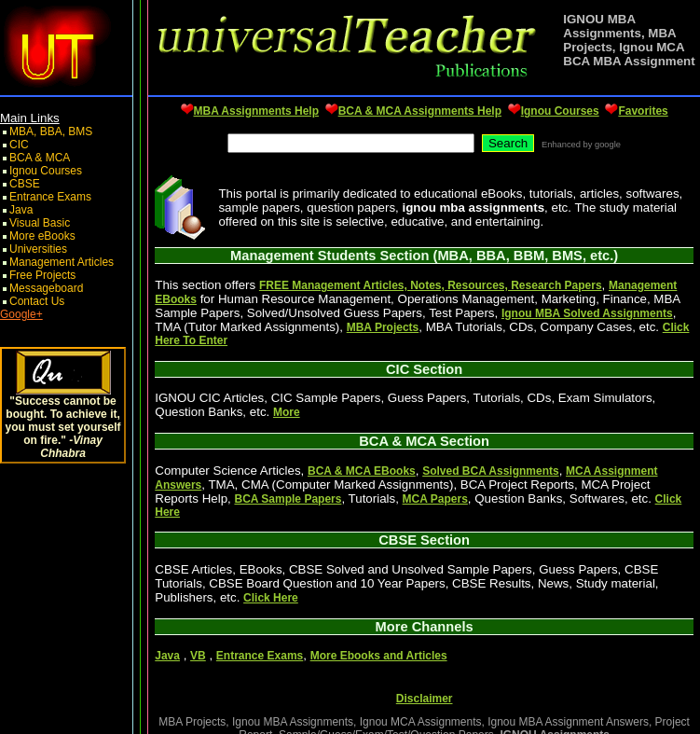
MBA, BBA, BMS (51, 132)
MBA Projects (383, 327)
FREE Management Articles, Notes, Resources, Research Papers (431, 285)
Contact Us (37, 301)
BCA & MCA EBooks (362, 471)
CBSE (25, 184)
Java (21, 210)
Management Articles (62, 262)
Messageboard (46, 288)
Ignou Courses (46, 171)
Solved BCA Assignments (490, 471)
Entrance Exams (50, 197)
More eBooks (42, 236)
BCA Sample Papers (288, 499)
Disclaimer (425, 699)
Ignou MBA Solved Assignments (587, 313)
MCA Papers (435, 499)
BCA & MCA (40, 158)
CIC (19, 145)
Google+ (21, 314)
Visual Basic (40, 223)
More (287, 412)
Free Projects (42, 275)
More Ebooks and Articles (379, 656)
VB (198, 656)
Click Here (271, 598)
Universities (38, 249)
